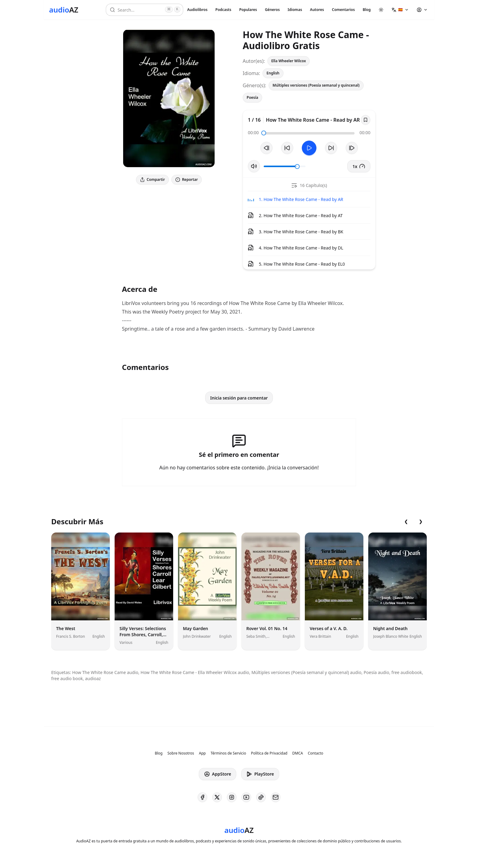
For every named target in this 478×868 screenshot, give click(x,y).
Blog (367, 10)
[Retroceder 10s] (287, 148)
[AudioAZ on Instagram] (232, 797)
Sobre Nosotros (181, 753)
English (273, 73)
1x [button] (359, 166)
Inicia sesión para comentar (239, 398)
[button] (400, 10)
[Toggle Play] (309, 148)
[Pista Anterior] (266, 148)
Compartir (152, 179)
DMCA (298, 753)
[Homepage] (64, 10)
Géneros (272, 10)
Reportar (187, 179)
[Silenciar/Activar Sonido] (254, 166)
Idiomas (295, 10)
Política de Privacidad (269, 753)
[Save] (366, 120)
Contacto (316, 753)
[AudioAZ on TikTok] (261, 797)
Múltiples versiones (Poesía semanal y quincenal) (316, 85)
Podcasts (223, 10)
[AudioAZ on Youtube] (246, 797)
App (202, 753)
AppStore (218, 774)
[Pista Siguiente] (352, 148)
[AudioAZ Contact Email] (276, 797)
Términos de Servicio (228, 753)
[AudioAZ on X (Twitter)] (217, 797)
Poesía (252, 97)
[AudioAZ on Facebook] (202, 797)
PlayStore (260, 774)
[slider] (264, 133)
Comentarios (343, 10)
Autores (317, 10)
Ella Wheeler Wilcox (289, 61)
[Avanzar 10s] (331, 148)
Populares (248, 10)
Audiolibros (197, 10)
